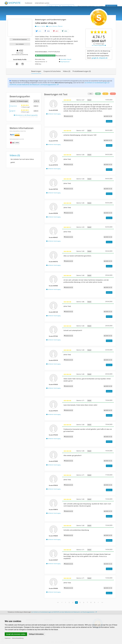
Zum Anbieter (20, 44)
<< (58, 602)
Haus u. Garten (40, 26)
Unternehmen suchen (42, 3)
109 (98, 94)
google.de (13, 111)
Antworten (109, 121)
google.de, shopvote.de (100, 58)
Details (89, 100)
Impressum (8, 638)
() (108, 116)
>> (102, 602)
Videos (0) (67, 71)
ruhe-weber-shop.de (66, 59)
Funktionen (29, 3)
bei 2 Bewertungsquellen (99, 45)
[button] (39, 31)
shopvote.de (14, 106)
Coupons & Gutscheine (52, 71)
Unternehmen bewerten (20, 39)
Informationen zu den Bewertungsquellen (26, 115)
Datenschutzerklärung (18, 638)
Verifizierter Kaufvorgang (53, 114)
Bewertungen (36, 71)
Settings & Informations (36, 634)
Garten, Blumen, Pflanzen (55, 26)
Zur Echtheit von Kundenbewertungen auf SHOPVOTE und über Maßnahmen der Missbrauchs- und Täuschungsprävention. (64, 612)
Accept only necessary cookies (16, 634)
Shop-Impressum (65, 62)
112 (90, 94)
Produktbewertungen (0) (82, 71)
